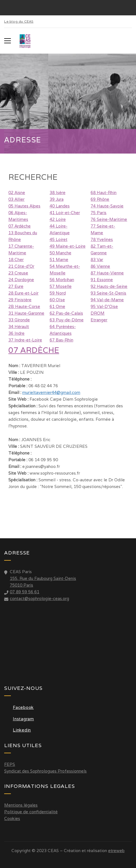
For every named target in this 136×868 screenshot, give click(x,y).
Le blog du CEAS (19, 21)
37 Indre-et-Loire (25, 340)
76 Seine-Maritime (109, 219)
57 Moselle (61, 286)
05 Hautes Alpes (24, 206)
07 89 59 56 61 (25, 592)
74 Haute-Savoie (107, 206)
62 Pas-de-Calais (66, 313)
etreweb (116, 851)
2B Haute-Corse (24, 306)
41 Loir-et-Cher (65, 213)
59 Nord (58, 293)
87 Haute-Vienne (107, 273)
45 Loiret (59, 239)
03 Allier (16, 199)
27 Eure (16, 286)
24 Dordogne (21, 280)
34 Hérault (19, 327)
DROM (98, 313)
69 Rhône (100, 199)
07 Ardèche (20, 226)
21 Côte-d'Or (21, 266)
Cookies (12, 818)
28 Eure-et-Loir (23, 293)
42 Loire (58, 219)
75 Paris (99, 213)
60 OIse (57, 300)
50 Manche (60, 253)
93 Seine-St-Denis (108, 293)
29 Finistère (20, 300)
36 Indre (16, 333)
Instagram (19, 719)
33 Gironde (19, 320)
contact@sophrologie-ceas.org (39, 598)
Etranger (99, 320)
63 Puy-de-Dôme (67, 320)
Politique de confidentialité (31, 812)
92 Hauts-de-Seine (109, 286)
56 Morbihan (62, 280)
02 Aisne (17, 193)
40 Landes (60, 206)
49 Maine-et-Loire (68, 246)
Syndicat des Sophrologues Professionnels (45, 771)
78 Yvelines (102, 239)
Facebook (19, 707)
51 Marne (59, 260)
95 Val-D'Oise (104, 306)
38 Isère (58, 193)
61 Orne (57, 306)
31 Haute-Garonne (26, 313)
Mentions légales (21, 805)
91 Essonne (102, 280)
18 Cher (16, 260)
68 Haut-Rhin (104, 193)
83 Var (97, 260)
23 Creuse (18, 273)
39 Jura (57, 199)
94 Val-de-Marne (107, 300)
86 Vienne (100, 266)
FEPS (10, 764)
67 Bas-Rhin (61, 340)
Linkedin (18, 730)
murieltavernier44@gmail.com (51, 392)
